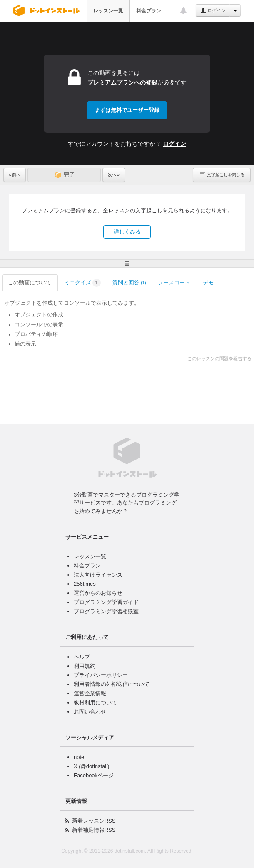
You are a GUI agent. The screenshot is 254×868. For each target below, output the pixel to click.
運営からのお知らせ (98, 593)
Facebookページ (94, 775)
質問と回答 (129, 282)
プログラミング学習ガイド (106, 602)
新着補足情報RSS (94, 830)
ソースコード (175, 282)
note (79, 757)
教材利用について (95, 703)
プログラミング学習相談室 (106, 611)
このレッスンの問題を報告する (219, 358)
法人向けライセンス (98, 575)
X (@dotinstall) (91, 766)
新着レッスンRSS (94, 821)
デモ (209, 282)
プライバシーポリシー (101, 675)
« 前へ (15, 175)
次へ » (114, 175)
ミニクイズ (82, 283)
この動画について (30, 282)
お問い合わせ (90, 712)
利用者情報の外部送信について (112, 684)
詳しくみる (127, 232)
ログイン (213, 11)
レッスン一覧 (108, 11)
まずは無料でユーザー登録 (127, 110)
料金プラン (149, 11)
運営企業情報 (90, 693)
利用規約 (85, 666)
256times (85, 584)
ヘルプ (82, 657)
